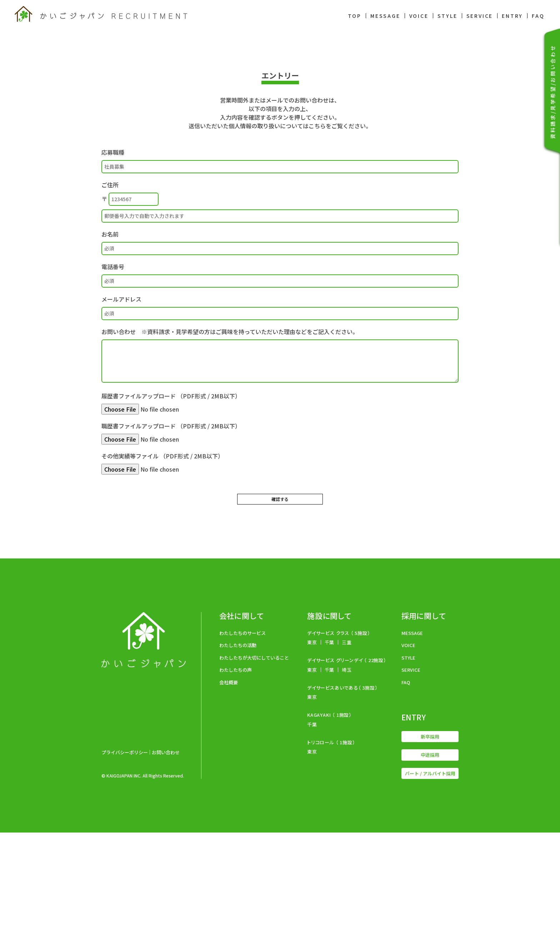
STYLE (447, 16)
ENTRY (512, 16)
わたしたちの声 (236, 781)
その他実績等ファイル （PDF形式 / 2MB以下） (162, 575)
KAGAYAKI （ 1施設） (329, 826)
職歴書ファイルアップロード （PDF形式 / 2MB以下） (171, 545)
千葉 (330, 754)
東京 (312, 754)
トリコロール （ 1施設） (331, 854)
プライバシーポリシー (125, 864)
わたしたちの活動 (238, 757)
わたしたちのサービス (242, 744)
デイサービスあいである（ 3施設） (342, 799)
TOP (355, 16)
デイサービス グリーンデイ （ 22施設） (347, 772)
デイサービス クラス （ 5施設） (339, 744)
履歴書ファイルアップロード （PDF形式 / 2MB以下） (171, 515)
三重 (347, 754)
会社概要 (229, 794)
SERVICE (480, 16)
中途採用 (430, 866)
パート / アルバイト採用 (430, 885)
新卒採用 (430, 848)
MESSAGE (385, 16)
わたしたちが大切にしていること (254, 769)
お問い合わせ (166, 864)
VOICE (419, 16)
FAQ (538, 16)
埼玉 (347, 781)
